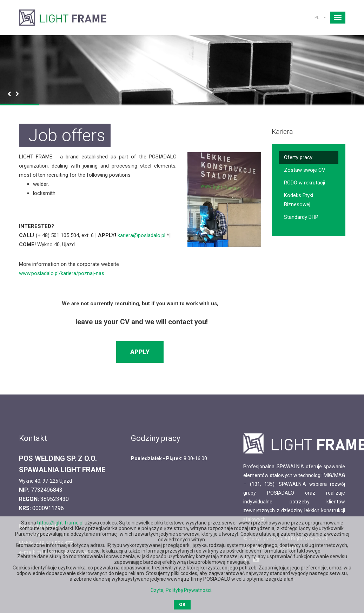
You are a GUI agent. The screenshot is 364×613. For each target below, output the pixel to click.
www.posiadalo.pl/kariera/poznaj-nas (62, 273)
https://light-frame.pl (60, 523)
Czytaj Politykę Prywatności (181, 590)
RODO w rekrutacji (305, 183)
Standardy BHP (301, 217)
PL (317, 17)
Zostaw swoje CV (305, 170)
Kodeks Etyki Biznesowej (299, 200)
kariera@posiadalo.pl (141, 235)
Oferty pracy (298, 157)
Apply (140, 352)
